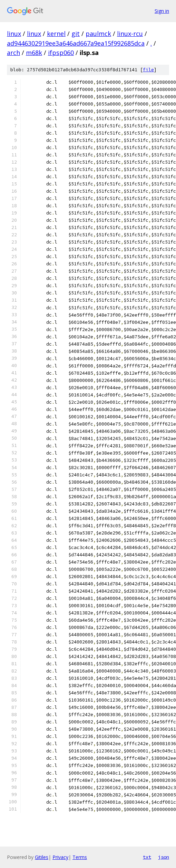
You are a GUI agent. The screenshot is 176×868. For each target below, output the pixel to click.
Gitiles (42, 857)
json (164, 857)
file (148, 70)
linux (14, 34)
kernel (56, 34)
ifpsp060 (61, 53)
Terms (80, 857)
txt (147, 857)
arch (13, 53)
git (76, 34)
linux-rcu (130, 34)
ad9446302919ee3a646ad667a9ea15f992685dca (76, 43)
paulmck (98, 34)
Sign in (162, 11)
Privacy (60, 857)
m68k (34, 53)
